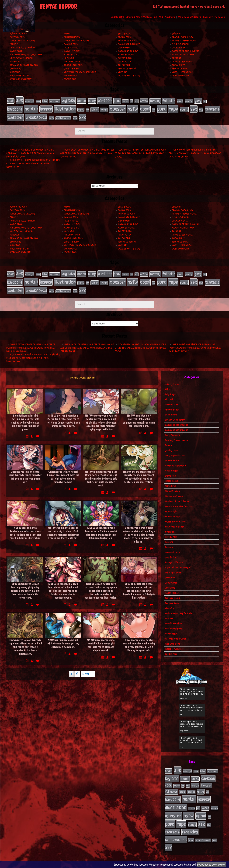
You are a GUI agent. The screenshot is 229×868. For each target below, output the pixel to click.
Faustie (14, 44)
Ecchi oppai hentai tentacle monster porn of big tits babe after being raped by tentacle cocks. (140, 153)
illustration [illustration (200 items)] (65, 109)
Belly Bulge (124, 34)
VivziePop (15, 72)
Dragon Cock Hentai (183, 37)
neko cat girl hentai (21, 58)
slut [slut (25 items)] (201, 110)
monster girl (71, 55)
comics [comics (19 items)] (125, 101)
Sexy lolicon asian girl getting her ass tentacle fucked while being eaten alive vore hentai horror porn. (25, 422)
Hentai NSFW (118, 17)
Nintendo (69, 58)
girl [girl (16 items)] (205, 101)
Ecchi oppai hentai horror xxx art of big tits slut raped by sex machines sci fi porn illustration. (33, 163)
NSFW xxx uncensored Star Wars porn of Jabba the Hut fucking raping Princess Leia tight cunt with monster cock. (101, 479)
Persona (177, 58)
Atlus (67, 34)
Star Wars (15, 69)
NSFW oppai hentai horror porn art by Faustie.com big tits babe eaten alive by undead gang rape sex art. (195, 153)
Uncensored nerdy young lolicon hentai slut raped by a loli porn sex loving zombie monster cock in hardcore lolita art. (139, 535)
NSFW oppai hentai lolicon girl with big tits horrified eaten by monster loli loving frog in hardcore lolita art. (63, 533)
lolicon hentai (180, 48)
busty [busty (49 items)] (92, 101)
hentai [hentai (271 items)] (31, 109)
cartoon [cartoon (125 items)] (105, 100)
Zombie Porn (71, 79)
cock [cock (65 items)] (117, 101)
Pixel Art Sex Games (214, 17)
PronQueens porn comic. (211, 865)
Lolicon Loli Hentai (165, 17)
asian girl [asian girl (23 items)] (30, 101)
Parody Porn (125, 58)
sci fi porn (124, 65)
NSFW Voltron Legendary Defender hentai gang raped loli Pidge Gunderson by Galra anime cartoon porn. (63, 421)
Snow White (178, 65)
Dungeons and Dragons (23, 41)
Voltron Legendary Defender (80, 72)
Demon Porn (124, 37)
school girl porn (73, 65)
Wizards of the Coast (130, 76)
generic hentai (180, 44)
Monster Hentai (127, 55)
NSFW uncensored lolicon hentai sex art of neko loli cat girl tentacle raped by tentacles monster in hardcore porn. (63, 591)
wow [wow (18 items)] (75, 118)
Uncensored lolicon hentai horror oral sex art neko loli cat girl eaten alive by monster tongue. (63, 477)
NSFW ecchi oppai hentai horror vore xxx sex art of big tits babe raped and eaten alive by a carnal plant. (87, 153)
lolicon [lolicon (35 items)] (95, 110)
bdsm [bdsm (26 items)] (45, 101)
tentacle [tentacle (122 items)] (212, 109)
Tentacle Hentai (127, 69)
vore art (123, 72)
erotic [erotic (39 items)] (144, 101)
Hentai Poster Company (139, 17)
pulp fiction (125, 62)
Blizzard (176, 34)
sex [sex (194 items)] (194, 109)
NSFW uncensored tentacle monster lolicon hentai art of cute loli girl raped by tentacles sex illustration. (139, 477)
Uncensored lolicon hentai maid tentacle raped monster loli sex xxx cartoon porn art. (25, 477)
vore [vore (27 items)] (51, 118)
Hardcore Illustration (22, 48)
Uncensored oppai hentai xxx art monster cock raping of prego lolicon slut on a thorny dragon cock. (139, 645)
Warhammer (70, 76)
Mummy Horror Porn (183, 55)
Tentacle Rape (180, 69)
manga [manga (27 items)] (104, 110)
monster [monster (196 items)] (117, 109)
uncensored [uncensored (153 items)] (36, 117)
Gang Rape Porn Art (129, 44)
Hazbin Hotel (71, 48)
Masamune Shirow (128, 51)
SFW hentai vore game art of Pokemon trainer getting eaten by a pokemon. (63, 643)
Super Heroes (71, 69)
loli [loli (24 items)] (87, 110)
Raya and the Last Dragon (24, 65)
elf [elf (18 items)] (132, 101)
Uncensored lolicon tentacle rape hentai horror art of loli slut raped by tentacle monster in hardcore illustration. (25, 647)
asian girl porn (18, 34)
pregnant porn (72, 62)
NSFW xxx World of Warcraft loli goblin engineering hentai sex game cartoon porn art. (139, 421)
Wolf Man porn (180, 76)
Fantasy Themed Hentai (185, 41)
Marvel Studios (72, 51)
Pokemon (15, 62)
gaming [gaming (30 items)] (189, 101)
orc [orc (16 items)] (154, 110)
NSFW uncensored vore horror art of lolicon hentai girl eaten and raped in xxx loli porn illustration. (101, 533)
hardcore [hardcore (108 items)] (15, 109)
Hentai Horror (58, 6)
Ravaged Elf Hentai (183, 62)
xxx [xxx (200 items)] (83, 117)
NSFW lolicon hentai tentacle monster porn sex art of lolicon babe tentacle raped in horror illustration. (25, 533)
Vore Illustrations (182, 72)
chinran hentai (72, 37)
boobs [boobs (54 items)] (82, 101)
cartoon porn (17, 37)
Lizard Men (124, 48)
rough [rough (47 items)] (184, 109)
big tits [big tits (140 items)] (68, 100)
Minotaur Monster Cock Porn (26, 55)
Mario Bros (16, 51)
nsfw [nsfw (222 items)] (133, 109)
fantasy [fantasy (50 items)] (155, 101)
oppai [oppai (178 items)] (145, 109)
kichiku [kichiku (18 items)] (81, 110)
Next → (88, 674)
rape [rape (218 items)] (173, 109)
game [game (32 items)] (180, 101)
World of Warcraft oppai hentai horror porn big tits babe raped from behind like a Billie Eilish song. (31, 153)
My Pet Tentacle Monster (145, 865)
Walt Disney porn (19, 76)
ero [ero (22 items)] (137, 101)
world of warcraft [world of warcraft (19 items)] (63, 118)
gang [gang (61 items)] (198, 101)
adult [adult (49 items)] (11, 101)
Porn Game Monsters (189, 17)
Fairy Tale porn (126, 41)
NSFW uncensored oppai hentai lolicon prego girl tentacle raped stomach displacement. (101, 645)
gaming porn (71, 44)
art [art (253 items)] (20, 100)
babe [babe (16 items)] (38, 101)
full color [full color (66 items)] (169, 101)
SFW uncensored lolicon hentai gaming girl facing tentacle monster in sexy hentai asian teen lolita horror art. (25, 591)
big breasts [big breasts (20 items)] (55, 101)
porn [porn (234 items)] (162, 109)
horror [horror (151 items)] (46, 109)
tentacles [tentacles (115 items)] (15, 117)
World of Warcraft (21, 79)
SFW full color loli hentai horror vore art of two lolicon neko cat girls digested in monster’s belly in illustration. (139, 591)
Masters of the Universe (186, 51)
